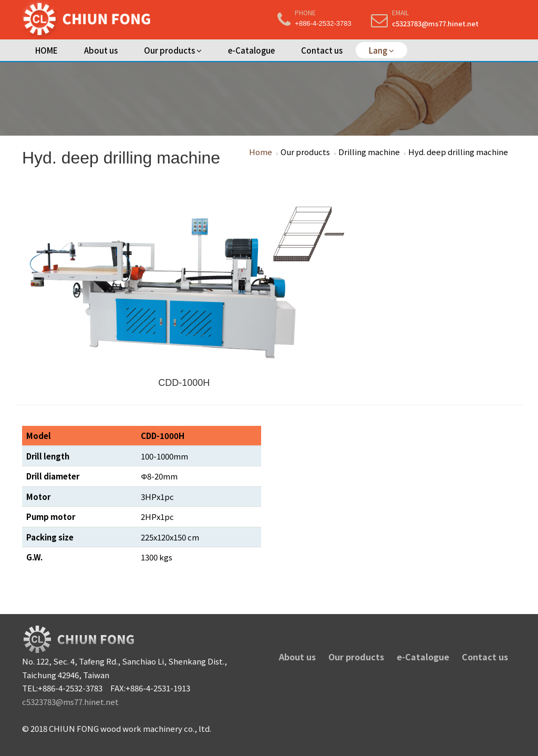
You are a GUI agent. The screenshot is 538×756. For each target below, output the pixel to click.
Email (400, 12)
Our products (173, 50)
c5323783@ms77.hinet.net (435, 23)
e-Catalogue (251, 50)
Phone (305, 12)
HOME (46, 50)
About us (101, 50)
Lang (381, 50)
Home (261, 152)
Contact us (322, 50)
